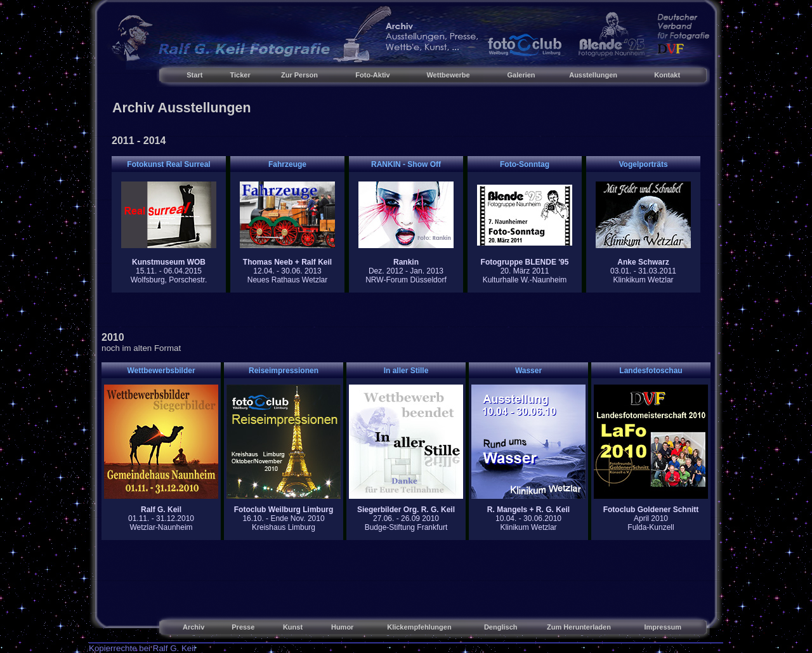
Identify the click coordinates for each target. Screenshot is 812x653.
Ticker (240, 75)
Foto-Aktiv (372, 75)
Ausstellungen (593, 75)
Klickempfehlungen (419, 627)
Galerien (521, 75)
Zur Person (299, 75)
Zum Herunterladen (579, 627)
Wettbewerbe (448, 75)
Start (194, 75)
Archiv (193, 627)
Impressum (663, 627)
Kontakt (667, 75)
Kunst (293, 627)
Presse (243, 627)
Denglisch (501, 627)
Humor (342, 627)
